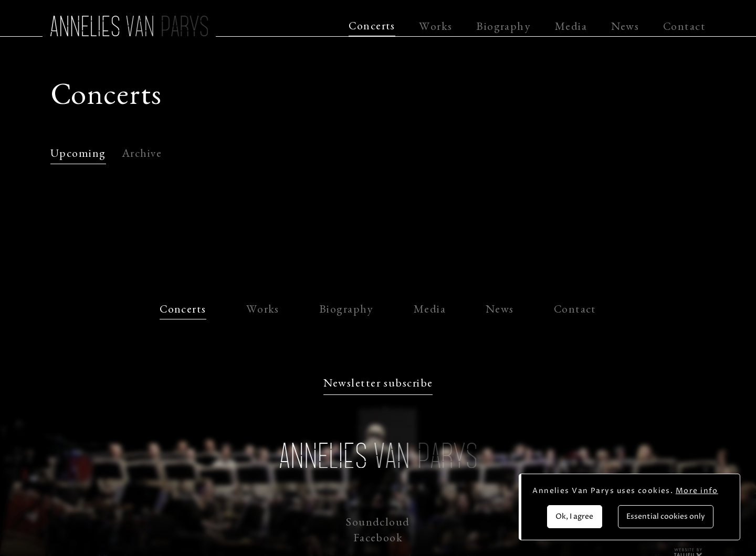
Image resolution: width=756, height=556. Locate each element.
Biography (503, 28)
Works (435, 28)
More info (697, 491)
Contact (684, 28)
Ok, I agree (574, 516)
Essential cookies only (666, 516)
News (625, 28)
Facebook (378, 540)
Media (571, 28)
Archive (142, 155)
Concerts (372, 28)
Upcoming (78, 155)
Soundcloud (378, 524)
